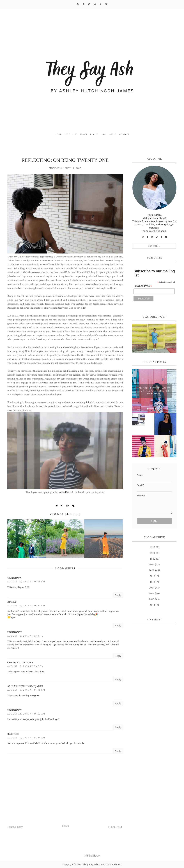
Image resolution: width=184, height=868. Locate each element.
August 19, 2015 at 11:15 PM (26, 690)
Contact (124, 134)
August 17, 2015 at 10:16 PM (26, 582)
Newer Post (15, 827)
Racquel (13, 734)
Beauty (94, 134)
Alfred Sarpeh (66, 492)
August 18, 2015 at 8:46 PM (26, 666)
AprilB (12, 602)
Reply (118, 595)
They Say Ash (90, 864)
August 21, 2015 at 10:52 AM (26, 714)
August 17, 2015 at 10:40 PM (26, 605)
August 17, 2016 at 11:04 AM (26, 738)
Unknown (15, 578)
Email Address (143, 286)
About (113, 134)
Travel (84, 134)
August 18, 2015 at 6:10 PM (26, 636)
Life (75, 134)
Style (67, 134)
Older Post (115, 827)
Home (58, 134)
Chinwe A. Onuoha (20, 663)
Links (104, 134)
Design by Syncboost (110, 864)
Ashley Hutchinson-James (25, 686)
